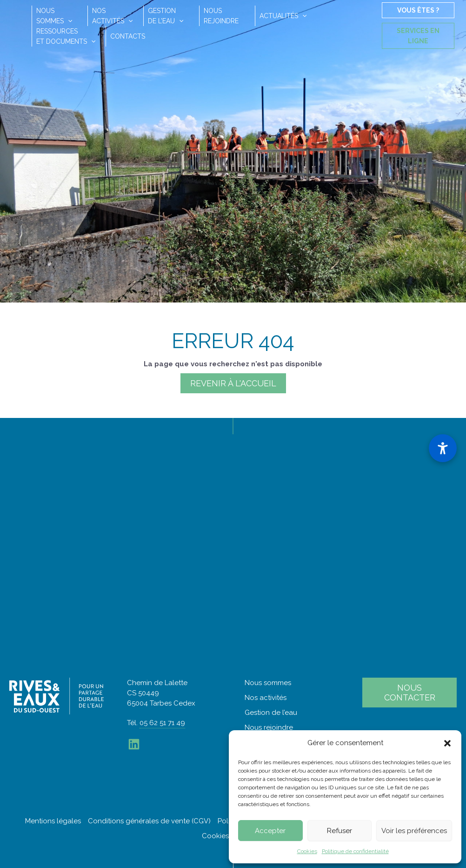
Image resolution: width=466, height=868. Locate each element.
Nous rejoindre (269, 727)
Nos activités (266, 698)
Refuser (340, 831)
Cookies (307, 851)
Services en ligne (418, 36)
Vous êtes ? (418, 10)
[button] (447, 743)
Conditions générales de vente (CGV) (149, 821)
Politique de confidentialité (355, 851)
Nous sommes (268, 683)
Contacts (128, 36)
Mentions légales (53, 821)
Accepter (270, 831)
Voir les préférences (414, 831)
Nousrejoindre (221, 16)
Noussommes (54, 16)
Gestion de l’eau (271, 713)
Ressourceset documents (66, 36)
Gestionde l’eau (166, 16)
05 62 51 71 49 (162, 723)
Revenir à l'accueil (233, 383)
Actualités (283, 16)
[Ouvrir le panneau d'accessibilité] (443, 448)
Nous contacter (410, 693)
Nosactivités (112, 16)
